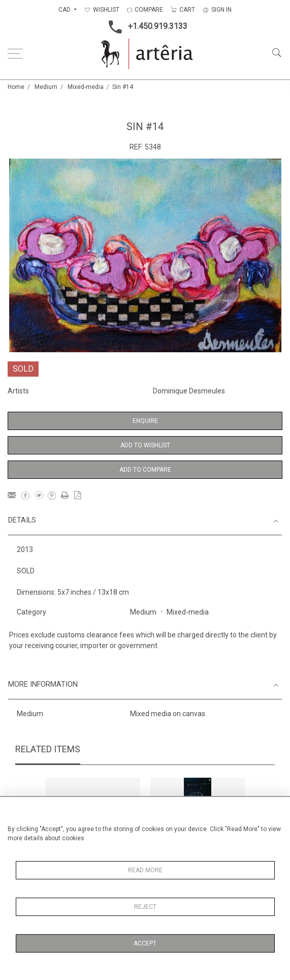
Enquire (145, 421)
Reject (145, 907)
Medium (46, 87)
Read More (145, 870)
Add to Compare (145, 470)
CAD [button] (65, 10)
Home (16, 87)
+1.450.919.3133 (145, 27)
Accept (145, 943)
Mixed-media (86, 87)
